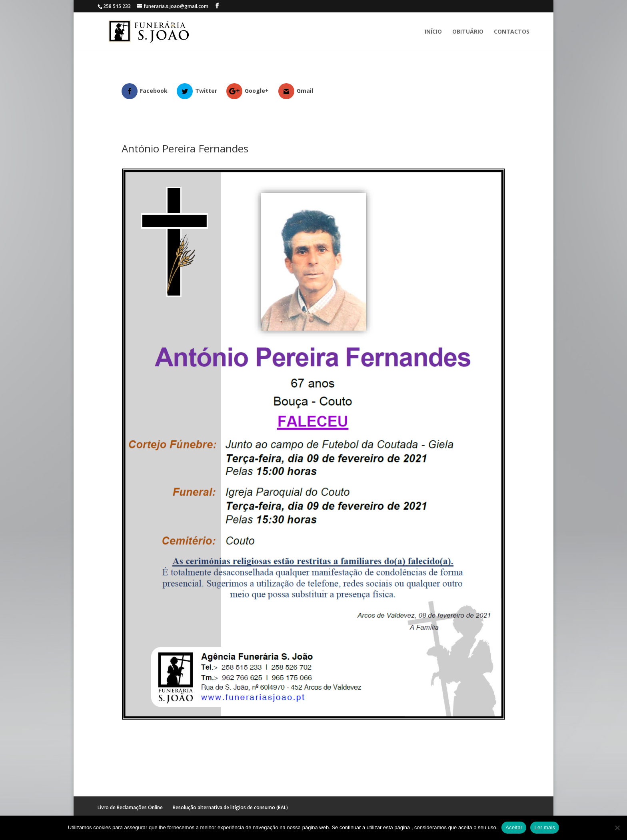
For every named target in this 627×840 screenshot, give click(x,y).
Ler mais (545, 827)
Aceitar (514, 827)
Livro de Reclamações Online (130, 807)
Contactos (512, 32)
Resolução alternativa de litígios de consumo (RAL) (230, 807)
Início (433, 32)
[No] (617, 828)
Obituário (468, 32)
